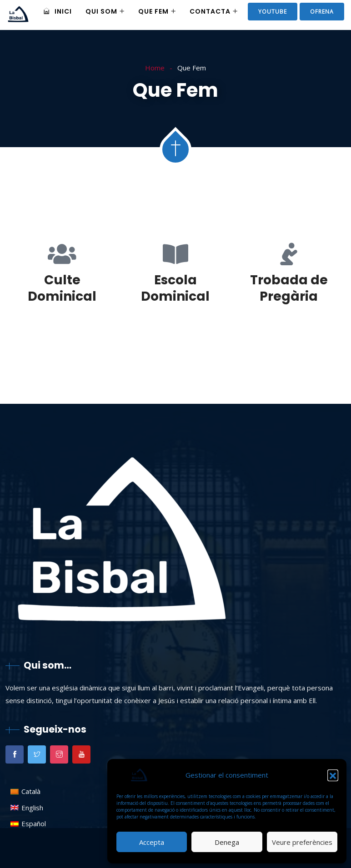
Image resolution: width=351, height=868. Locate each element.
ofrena (322, 12)
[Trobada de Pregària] (289, 254)
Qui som (101, 11)
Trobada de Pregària (289, 288)
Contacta (210, 11)
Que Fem (153, 11)
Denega (227, 842)
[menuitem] (28, 791)
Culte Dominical (62, 288)
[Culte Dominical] (62, 254)
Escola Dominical (175, 288)
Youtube (273, 12)
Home (155, 68)
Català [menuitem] (31, 791)
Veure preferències (302, 842)
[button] (333, 775)
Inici (58, 11)
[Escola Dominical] (175, 254)
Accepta (152, 842)
